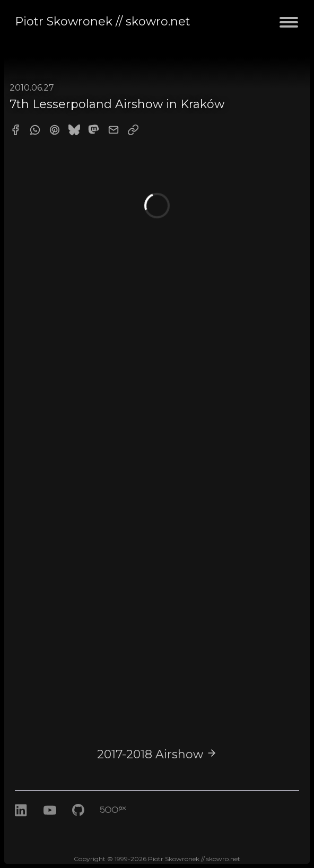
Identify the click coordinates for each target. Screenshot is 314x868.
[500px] (121, 822)
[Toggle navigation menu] (289, 28)
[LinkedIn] (21, 822)
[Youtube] (50, 822)
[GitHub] (80, 822)
